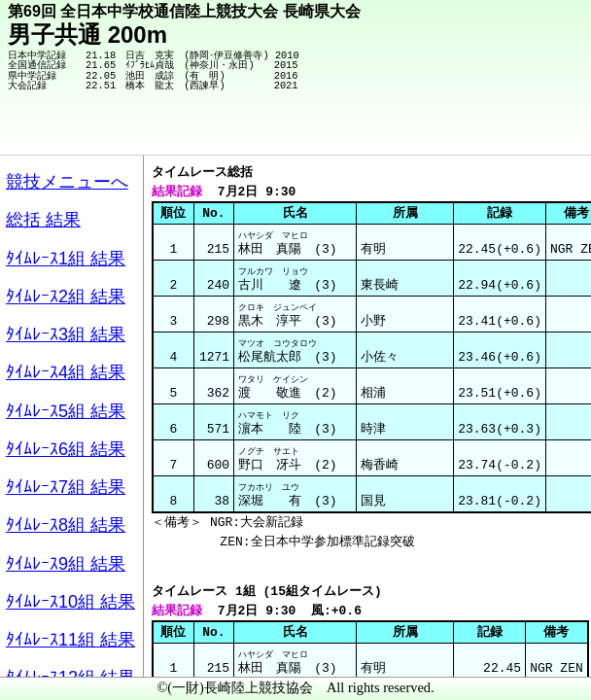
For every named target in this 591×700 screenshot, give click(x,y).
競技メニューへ (509, 127)
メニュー (55, 650)
